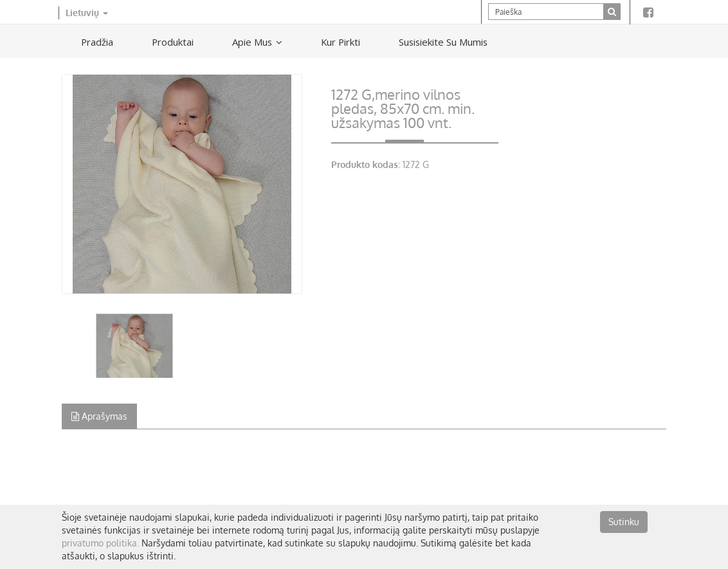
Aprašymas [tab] (99, 416)
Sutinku (624, 522)
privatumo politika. (100, 543)
